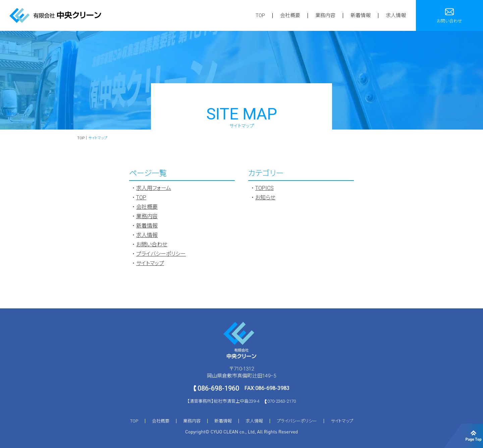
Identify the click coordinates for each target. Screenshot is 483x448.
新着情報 (361, 16)
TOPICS (264, 188)
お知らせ (265, 197)
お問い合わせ (152, 244)
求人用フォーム (154, 188)
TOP (260, 16)
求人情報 (396, 16)
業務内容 (325, 16)
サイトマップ (150, 263)
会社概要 (290, 16)
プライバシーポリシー (161, 254)
